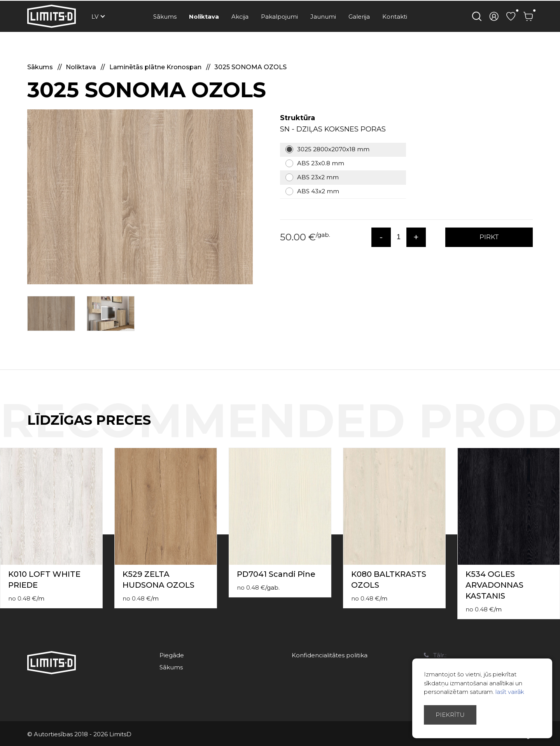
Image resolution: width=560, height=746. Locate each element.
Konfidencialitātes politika (330, 655)
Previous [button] (540, 428)
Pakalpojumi (279, 17)
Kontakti (395, 17)
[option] (140, 197)
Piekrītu (450, 715)
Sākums (165, 17)
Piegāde (172, 655)
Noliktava (204, 17)
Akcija (240, 17)
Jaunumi (323, 17)
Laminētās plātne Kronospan (156, 67)
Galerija (359, 17)
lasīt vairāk (510, 692)
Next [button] (555, 428)
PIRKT (489, 237)
